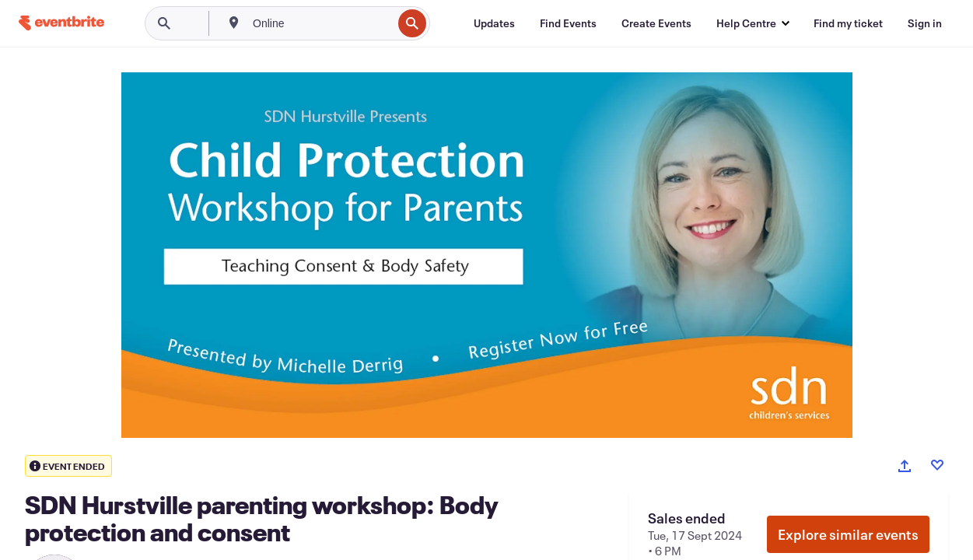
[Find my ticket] (848, 23)
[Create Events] (656, 23)
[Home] (61, 23)
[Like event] (937, 465)
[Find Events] (568, 23)
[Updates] (494, 23)
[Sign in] (925, 23)
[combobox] (321, 23)
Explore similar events (848, 534)
